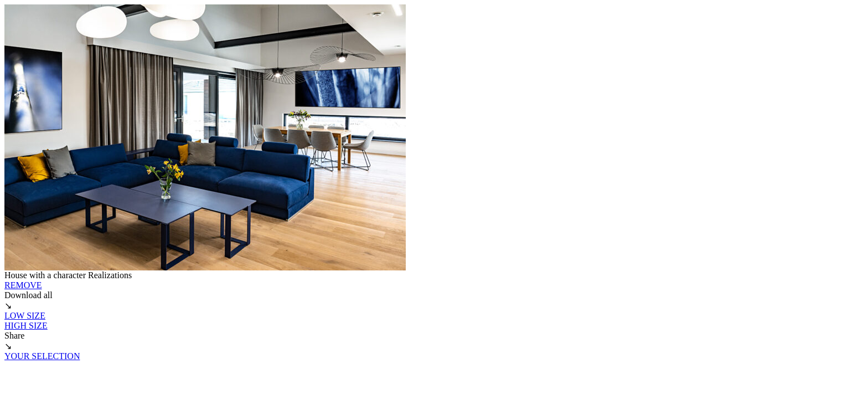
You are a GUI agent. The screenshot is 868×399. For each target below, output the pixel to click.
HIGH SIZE (26, 326)
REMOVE (23, 285)
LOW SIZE (25, 316)
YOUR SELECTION (42, 356)
